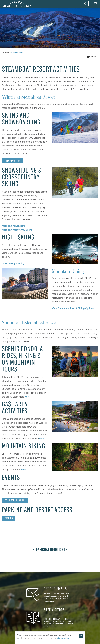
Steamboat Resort (18, 52)
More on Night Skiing (13, 263)
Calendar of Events (15, 500)
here (27, 397)
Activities (6, 52)
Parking (9, 519)
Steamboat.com (13, 161)
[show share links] (92, 57)
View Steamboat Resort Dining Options (73, 308)
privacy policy (63, 638)
